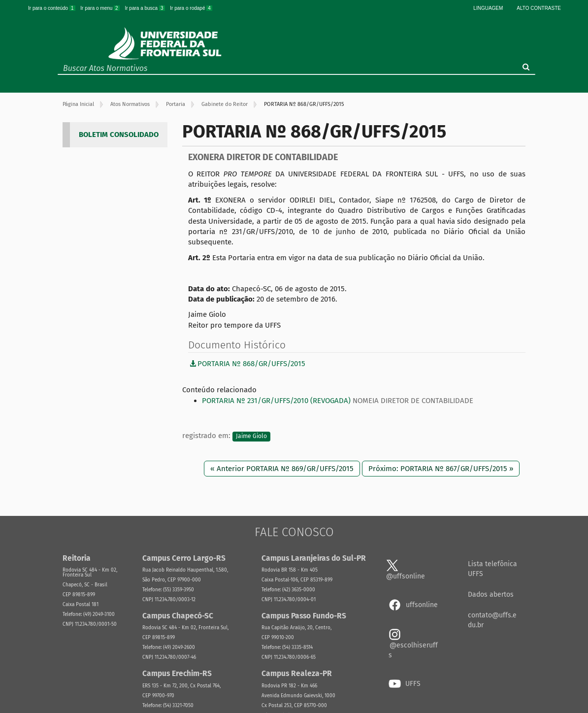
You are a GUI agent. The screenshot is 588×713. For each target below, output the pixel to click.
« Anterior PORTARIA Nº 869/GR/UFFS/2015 (282, 469)
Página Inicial (78, 104)
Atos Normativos (130, 104)
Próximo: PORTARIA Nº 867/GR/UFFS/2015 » (441, 469)
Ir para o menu (100, 8)
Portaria (176, 104)
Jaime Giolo (251, 436)
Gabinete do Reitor (225, 104)
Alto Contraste (539, 8)
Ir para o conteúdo (52, 8)
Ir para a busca (145, 8)
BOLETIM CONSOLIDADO (119, 135)
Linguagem (488, 8)
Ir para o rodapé (191, 8)
